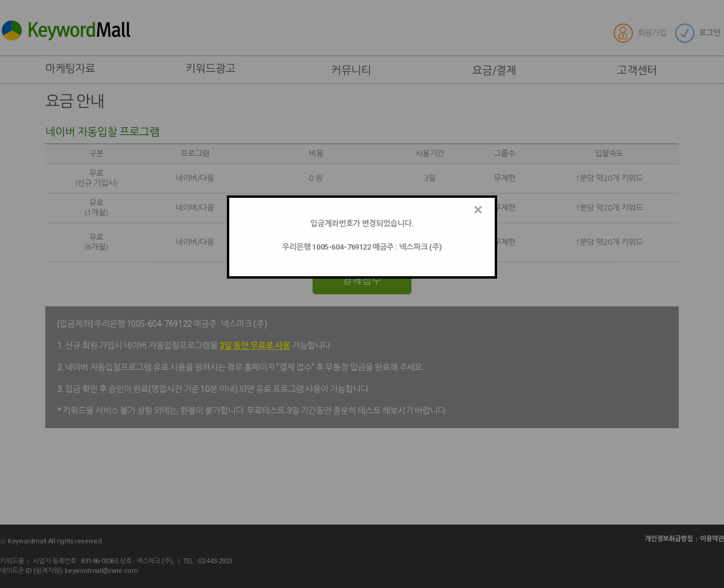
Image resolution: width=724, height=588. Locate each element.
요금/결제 (500, 71)
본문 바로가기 (0, 0)
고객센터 (643, 71)
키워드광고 (211, 69)
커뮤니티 (357, 71)
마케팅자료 (70, 69)
